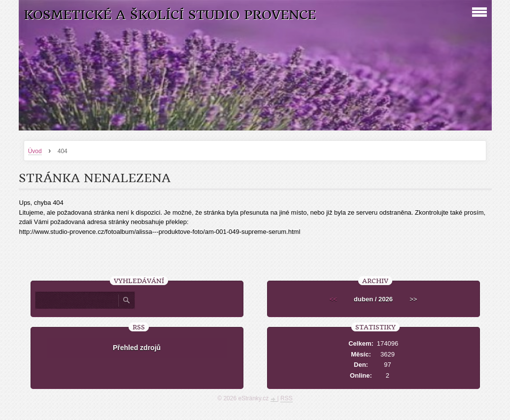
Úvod (35, 151)
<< (333, 299)
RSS (287, 398)
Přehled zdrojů (137, 348)
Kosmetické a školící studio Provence (170, 15)
